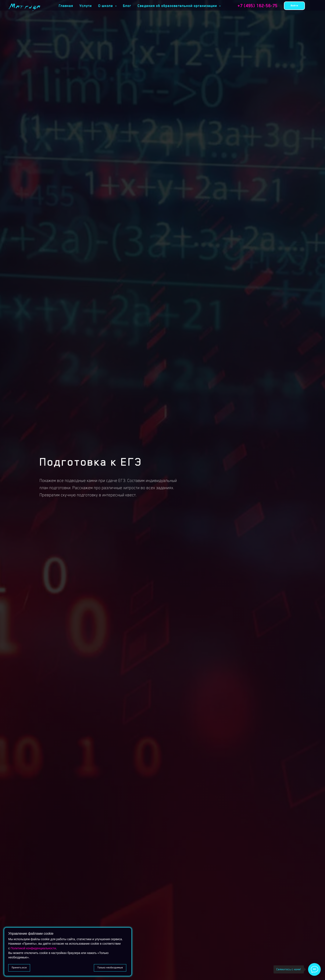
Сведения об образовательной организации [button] (178, 6)
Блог (127, 6)
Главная (66, 6)
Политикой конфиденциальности (33, 948)
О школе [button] (106, 6)
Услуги (86, 6)
